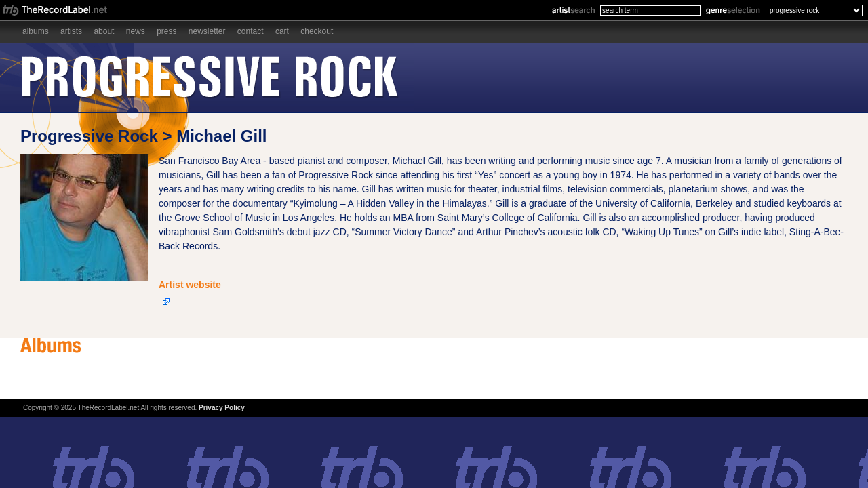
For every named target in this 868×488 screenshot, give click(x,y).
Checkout (317, 31)
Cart (282, 31)
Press (166, 31)
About (104, 31)
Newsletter (207, 31)
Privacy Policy (222, 408)
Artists (71, 31)
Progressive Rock (89, 136)
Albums (36, 31)
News (136, 31)
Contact (251, 31)
